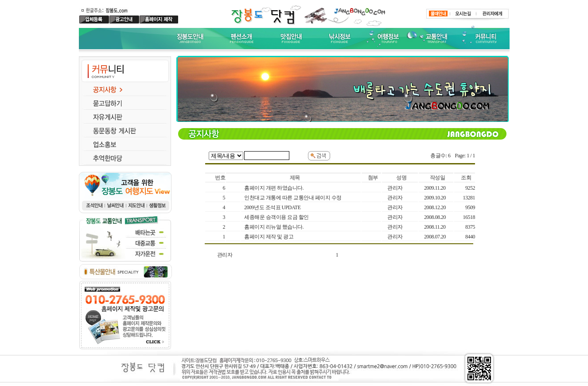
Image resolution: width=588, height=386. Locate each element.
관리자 (225, 255)
